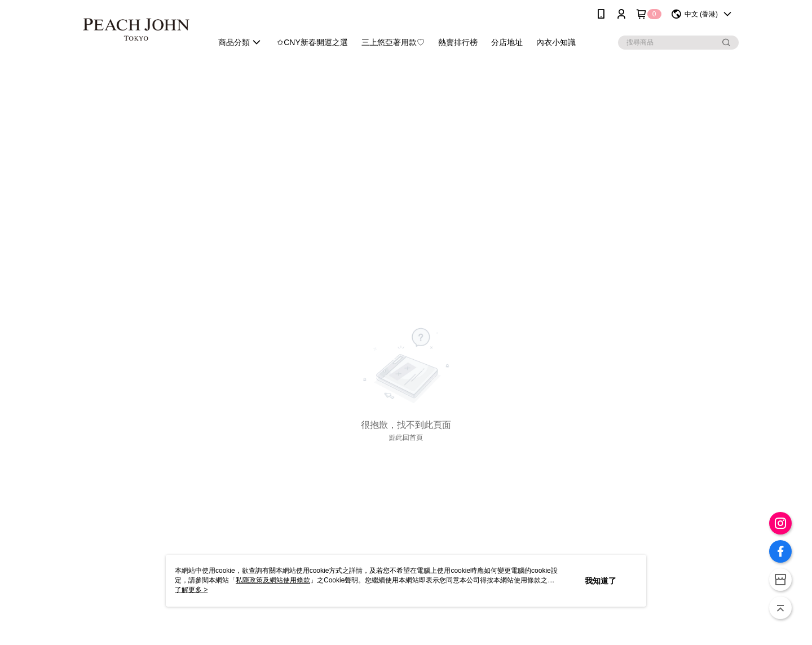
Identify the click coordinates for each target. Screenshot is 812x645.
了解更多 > (191, 590)
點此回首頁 (406, 438)
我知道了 (601, 581)
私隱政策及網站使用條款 (273, 580)
